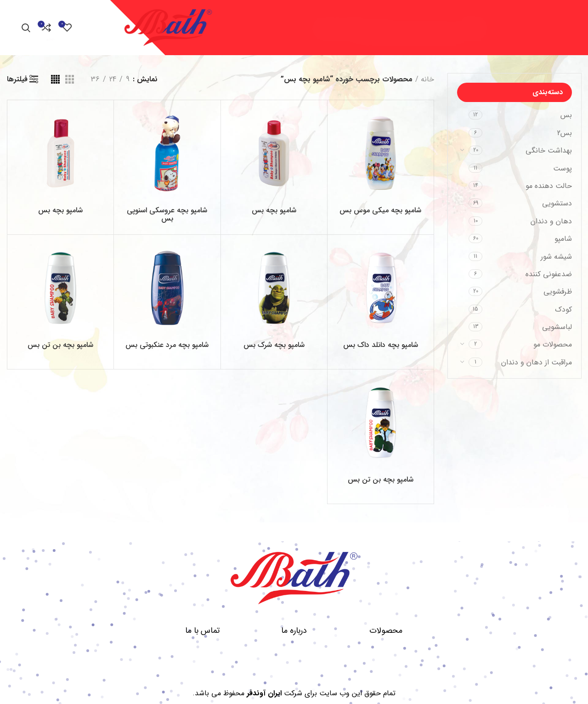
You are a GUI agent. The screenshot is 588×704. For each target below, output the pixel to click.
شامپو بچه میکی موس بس (380, 210)
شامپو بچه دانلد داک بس (381, 345)
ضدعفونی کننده (549, 274)
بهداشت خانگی (549, 150)
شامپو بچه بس (274, 210)
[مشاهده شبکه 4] (55, 79)
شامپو (563, 239)
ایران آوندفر (264, 693)
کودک (563, 309)
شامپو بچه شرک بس (274, 345)
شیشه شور (556, 257)
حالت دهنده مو (549, 186)
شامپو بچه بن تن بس (60, 345)
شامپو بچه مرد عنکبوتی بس (167, 345)
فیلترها (17, 79)
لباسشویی (557, 327)
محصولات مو (553, 344)
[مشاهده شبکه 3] (70, 79)
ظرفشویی (558, 292)
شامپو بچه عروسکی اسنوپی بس (167, 214)
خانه (427, 79)
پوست (563, 168)
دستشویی (557, 203)
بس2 (565, 133)
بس (566, 115)
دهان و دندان (551, 221)
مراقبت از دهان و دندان (537, 362)
